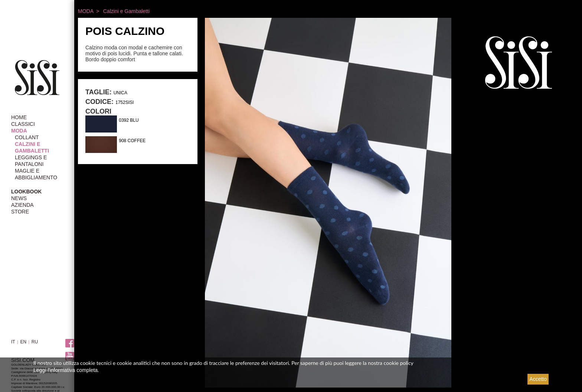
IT (13, 342)
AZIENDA (22, 205)
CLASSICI (23, 124)
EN (23, 342)
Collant (27, 137)
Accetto (538, 379)
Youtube (70, 357)
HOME (19, 117)
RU (35, 342)
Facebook (70, 344)
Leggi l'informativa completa (66, 370)
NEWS (19, 198)
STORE (20, 212)
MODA (19, 131)
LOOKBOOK (26, 192)
